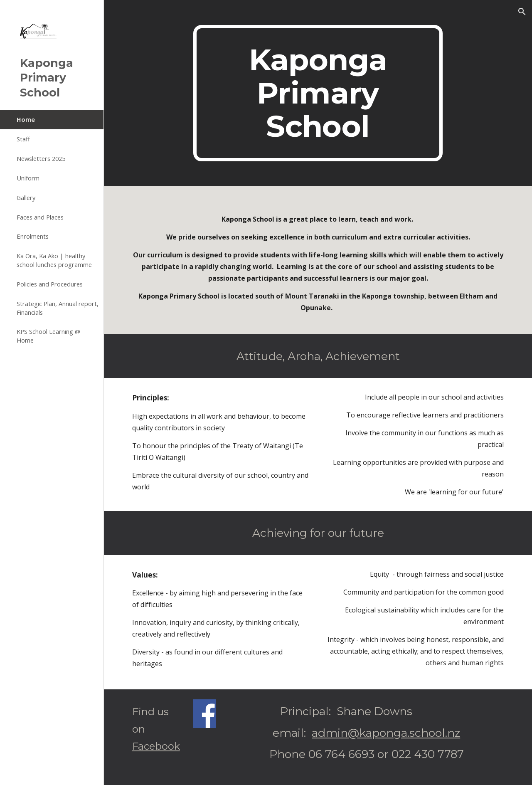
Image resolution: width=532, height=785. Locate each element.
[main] (318, 93)
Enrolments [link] (33, 236)
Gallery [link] (26, 197)
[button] (522, 12)
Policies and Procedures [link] (50, 284)
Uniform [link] (28, 178)
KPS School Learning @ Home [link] (48, 336)
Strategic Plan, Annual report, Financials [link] (58, 308)
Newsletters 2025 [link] (41, 158)
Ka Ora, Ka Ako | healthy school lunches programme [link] (54, 260)
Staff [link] (23, 139)
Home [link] (26, 119)
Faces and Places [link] (40, 217)
